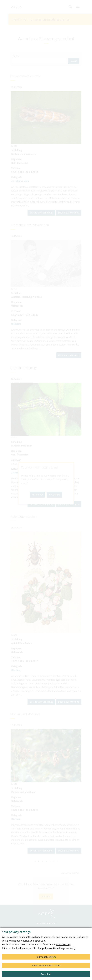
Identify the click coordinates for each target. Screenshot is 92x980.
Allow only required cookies (46, 965)
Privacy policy (63, 944)
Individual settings (46, 957)
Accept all (46, 974)
